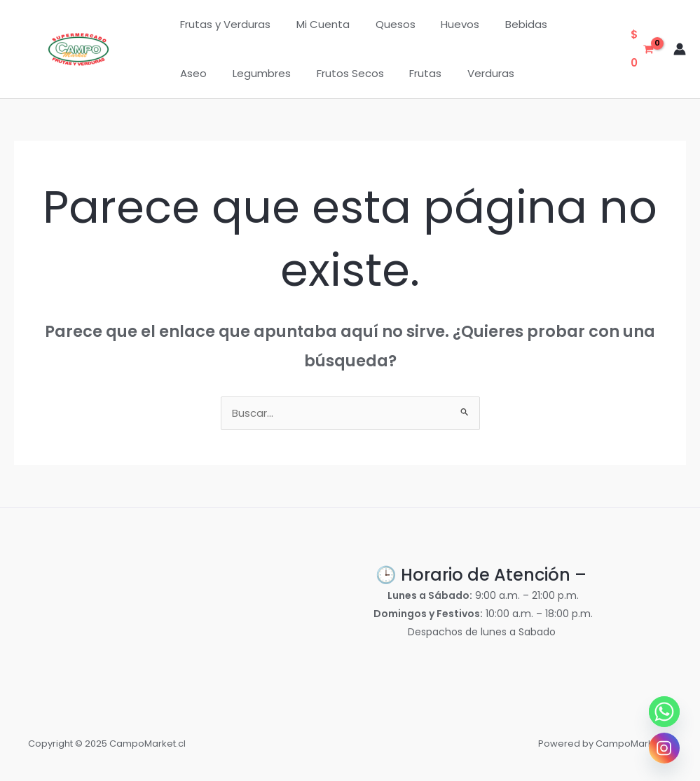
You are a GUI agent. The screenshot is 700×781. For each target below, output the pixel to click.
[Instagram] (664, 748)
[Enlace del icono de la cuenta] (680, 49)
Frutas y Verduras (223, 24)
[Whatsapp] (664, 712)
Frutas (362, 73)
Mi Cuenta (316, 24)
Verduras (422, 73)
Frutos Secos (291, 73)
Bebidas (505, 24)
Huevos (444, 24)
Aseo (561, 24)
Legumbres (207, 73)
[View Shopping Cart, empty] (642, 49)
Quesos (384, 24)
